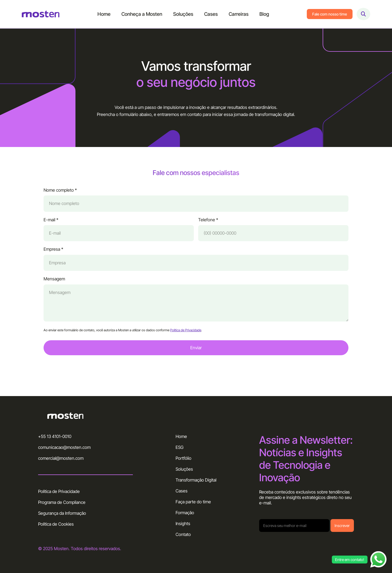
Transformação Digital (196, 480)
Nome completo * (60, 192)
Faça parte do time (193, 502)
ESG (180, 447)
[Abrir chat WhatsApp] (378, 559)
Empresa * (53, 251)
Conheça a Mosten (142, 14)
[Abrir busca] (363, 14)
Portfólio (183, 458)
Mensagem (54, 281)
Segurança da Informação (62, 513)
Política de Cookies (56, 524)
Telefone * (208, 222)
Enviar (196, 350)
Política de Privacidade (186, 332)
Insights (183, 523)
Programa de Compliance (62, 502)
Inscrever (342, 525)
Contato (183, 534)
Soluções (183, 14)
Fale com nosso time (330, 14)
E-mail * (51, 222)
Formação (185, 513)
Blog (264, 14)
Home (104, 14)
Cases (211, 14)
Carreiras (239, 14)
